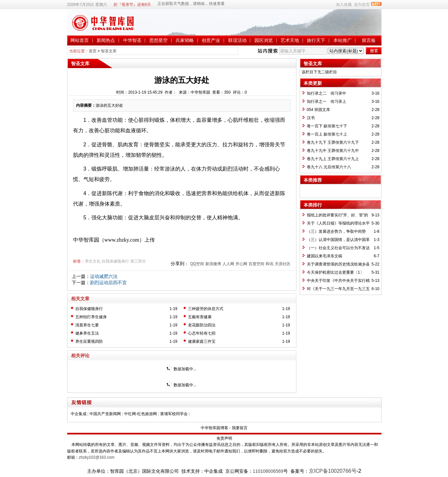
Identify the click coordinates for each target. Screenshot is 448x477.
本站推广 (343, 40)
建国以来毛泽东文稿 (325, 256)
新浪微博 (213, 264)
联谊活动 (237, 40)
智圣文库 (109, 51)
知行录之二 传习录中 (327, 93)
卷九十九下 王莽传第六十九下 (333, 142)
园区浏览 (264, 40)
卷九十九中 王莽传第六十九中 (333, 151)
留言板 (369, 40)
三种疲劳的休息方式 (206, 309)
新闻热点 (106, 40)
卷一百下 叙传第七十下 (327, 126)
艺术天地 (290, 40)
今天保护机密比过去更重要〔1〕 (336, 272)
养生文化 (93, 261)
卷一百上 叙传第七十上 (327, 134)
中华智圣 (132, 40)
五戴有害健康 (200, 317)
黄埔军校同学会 (174, 414)
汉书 (311, 118)
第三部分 (138, 261)
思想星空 (159, 40)
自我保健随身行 (115, 261)
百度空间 (256, 264)
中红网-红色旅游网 (140, 414)
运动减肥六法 (104, 276)
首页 (93, 51)
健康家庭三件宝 (202, 341)
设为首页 (362, 5)
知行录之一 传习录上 (327, 101)
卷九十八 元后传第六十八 (329, 167)
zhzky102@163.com (97, 457)
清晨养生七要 (87, 325)
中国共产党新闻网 (105, 414)
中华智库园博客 (215, 428)
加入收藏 (344, 5)
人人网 (228, 264)
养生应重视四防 (89, 341)
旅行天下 (316, 40)
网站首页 (80, 40)
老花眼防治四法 (202, 325)
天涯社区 (283, 264)
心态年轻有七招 (202, 333)
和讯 (270, 264)
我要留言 (240, 428)
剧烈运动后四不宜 (108, 283)
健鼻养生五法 (87, 333)
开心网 (241, 264)
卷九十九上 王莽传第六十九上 (333, 159)
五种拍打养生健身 (91, 317)
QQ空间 (197, 264)
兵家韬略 (185, 40)
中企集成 (79, 414)
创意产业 (211, 40)
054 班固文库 (318, 110)
